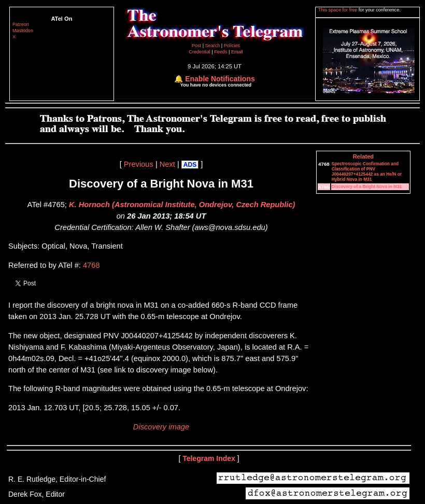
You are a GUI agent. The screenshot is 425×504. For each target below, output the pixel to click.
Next (167, 164)
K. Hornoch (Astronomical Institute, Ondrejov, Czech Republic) (182, 205)
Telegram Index (209, 458)
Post (197, 46)
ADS (190, 165)
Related (363, 156)
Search (213, 46)
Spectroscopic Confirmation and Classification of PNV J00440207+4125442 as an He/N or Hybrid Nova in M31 (367, 171)
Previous (139, 164)
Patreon (21, 24)
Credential (200, 52)
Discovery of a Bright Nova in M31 (367, 186)
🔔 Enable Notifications (214, 79)
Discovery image (161, 427)
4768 (91, 265)
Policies (232, 46)
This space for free (338, 10)
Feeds (221, 52)
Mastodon (23, 31)
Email (237, 52)
